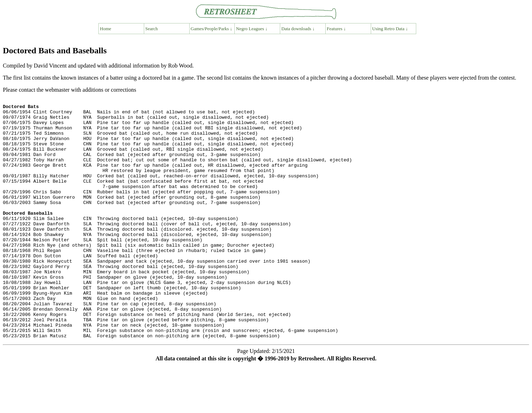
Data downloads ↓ (298, 29)
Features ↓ (336, 29)
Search (151, 29)
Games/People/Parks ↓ (211, 29)
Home (105, 29)
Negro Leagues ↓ (252, 29)
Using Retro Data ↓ (390, 29)
